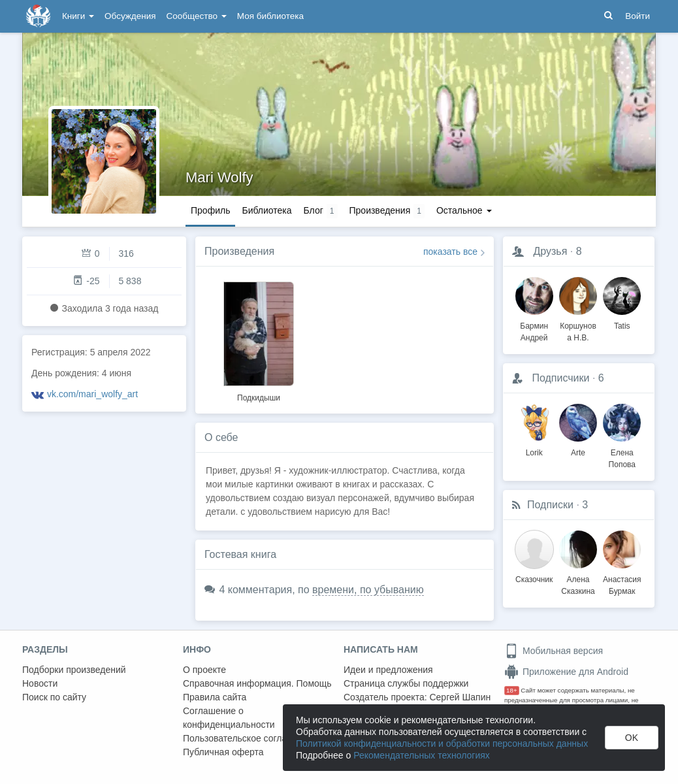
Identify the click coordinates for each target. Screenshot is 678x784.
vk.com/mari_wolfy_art (92, 394)
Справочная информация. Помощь (257, 683)
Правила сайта (215, 697)
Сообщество (197, 16)
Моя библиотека (270, 16)
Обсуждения (130, 16)
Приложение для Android (566, 672)
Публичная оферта (223, 752)
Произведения (239, 251)
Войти (638, 16)
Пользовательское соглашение (249, 738)
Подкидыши (259, 398)
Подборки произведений (74, 670)
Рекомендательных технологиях (422, 755)
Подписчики (560, 378)
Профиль (210, 210)
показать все (450, 252)
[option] (259, 340)
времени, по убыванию (368, 590)
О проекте (204, 670)
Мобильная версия (554, 651)
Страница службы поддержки (406, 683)
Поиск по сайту (54, 697)
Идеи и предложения (388, 670)
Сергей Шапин (460, 697)
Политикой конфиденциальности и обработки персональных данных (442, 743)
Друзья (550, 251)
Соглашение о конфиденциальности (229, 718)
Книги (78, 16)
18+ (512, 690)
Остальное (464, 210)
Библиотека (266, 210)
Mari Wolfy (219, 177)
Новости (40, 683)
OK (632, 738)
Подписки (550, 505)
